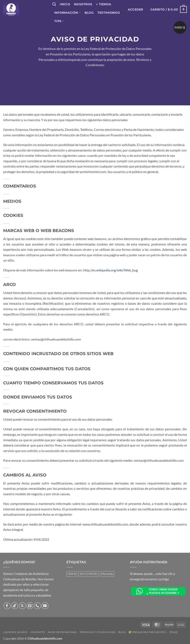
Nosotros (83, 4)
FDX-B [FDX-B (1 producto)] (72, 574)
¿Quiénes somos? (15, 632)
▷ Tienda (104, 4)
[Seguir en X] (22, 606)
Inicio (65, 4)
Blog (89, 13)
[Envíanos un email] (30, 606)
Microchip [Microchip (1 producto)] (107, 574)
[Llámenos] (37, 606)
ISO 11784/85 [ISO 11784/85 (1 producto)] (88, 574)
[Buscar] (54, 4)
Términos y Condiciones (98, 632)
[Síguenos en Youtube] (45, 606)
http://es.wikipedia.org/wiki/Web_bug (110, 270)
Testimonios (109, 13)
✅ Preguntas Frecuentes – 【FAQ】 (154, 632)
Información (67, 13)
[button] (135, 9)
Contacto (38, 632)
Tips (59, 21)
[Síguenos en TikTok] (15, 606)
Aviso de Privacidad (62, 632)
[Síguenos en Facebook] (7, 606)
